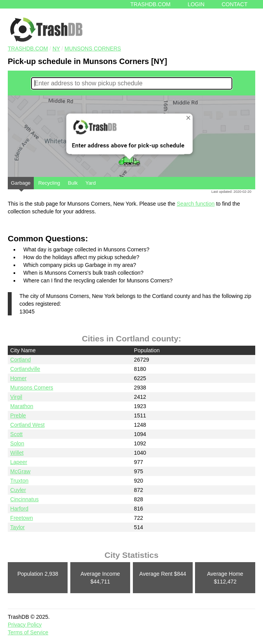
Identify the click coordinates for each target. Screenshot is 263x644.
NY (56, 48)
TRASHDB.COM (28, 48)
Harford (19, 509)
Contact (234, 4)
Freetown (21, 518)
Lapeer (19, 462)
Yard (91, 183)
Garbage (21, 185)
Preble (18, 415)
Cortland (20, 360)
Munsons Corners (93, 48)
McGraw (20, 471)
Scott (16, 434)
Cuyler (18, 490)
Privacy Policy (25, 625)
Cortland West (27, 425)
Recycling (49, 183)
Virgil (16, 397)
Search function (196, 204)
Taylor (17, 527)
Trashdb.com (151, 4)
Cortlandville (25, 369)
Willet (17, 453)
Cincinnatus (24, 499)
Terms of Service (28, 632)
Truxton (19, 481)
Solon (17, 443)
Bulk (73, 183)
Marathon (22, 406)
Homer (18, 378)
